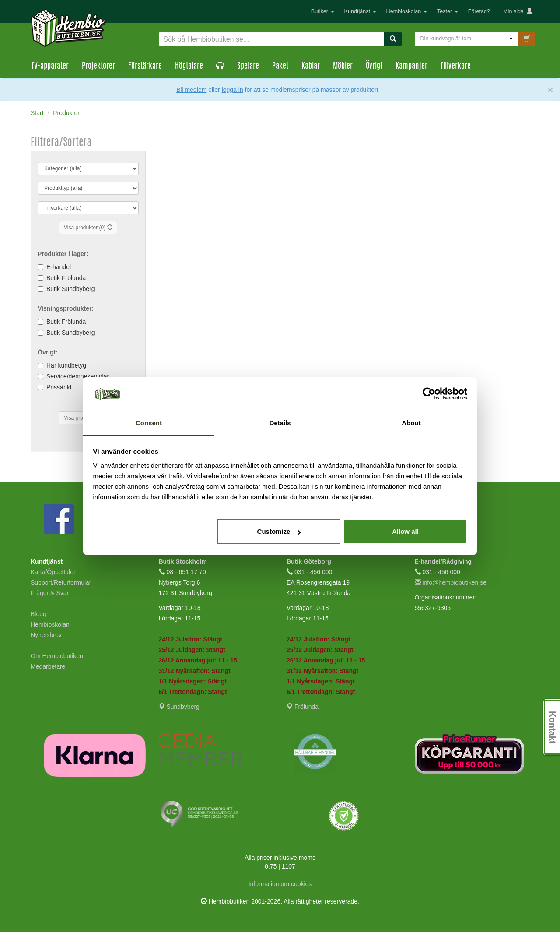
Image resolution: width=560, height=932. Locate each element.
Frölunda (303, 707)
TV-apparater (50, 67)
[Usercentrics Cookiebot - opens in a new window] (429, 394)
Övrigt (374, 67)
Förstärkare (145, 67)
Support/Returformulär (61, 582)
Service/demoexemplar (78, 376)
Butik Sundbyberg (71, 289)
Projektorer (98, 67)
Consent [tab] (149, 423)
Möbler (343, 67)
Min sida (518, 11)
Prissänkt (59, 387)
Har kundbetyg (66, 365)
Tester (448, 11)
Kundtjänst (360, 11)
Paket (280, 67)
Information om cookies (280, 884)
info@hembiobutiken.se (451, 582)
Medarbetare (48, 666)
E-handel (59, 267)
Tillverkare (456, 67)
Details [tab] (280, 423)
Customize (279, 531)
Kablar (311, 67)
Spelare (248, 67)
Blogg (38, 614)
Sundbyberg (179, 707)
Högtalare (189, 67)
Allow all (405, 531)
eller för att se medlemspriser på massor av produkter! (293, 90)
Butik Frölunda (66, 278)
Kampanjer (411, 67)
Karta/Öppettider (53, 572)
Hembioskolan (407, 11)
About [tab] (411, 423)
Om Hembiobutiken (57, 656)
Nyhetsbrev (46, 635)
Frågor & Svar (50, 593)
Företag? (479, 11)
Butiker (323, 11)
